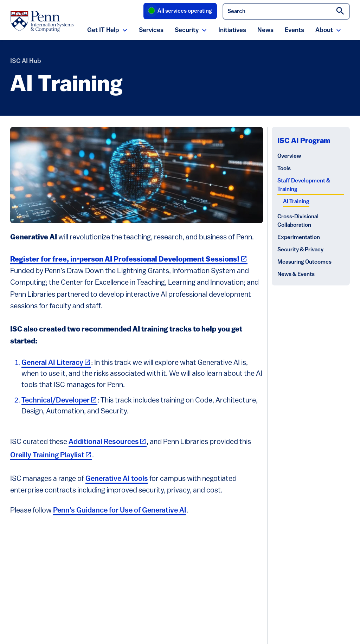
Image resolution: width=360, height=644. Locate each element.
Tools (284, 169)
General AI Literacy (56, 363)
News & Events (296, 275)
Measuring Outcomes (304, 262)
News (265, 30)
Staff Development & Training (304, 185)
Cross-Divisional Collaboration (298, 221)
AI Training (296, 202)
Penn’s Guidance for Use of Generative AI (120, 511)
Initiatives (232, 30)
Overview (289, 156)
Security (187, 30)
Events (294, 30)
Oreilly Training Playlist (51, 455)
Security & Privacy (300, 250)
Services (151, 30)
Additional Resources (108, 442)
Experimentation (299, 238)
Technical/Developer (59, 401)
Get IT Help (103, 30)
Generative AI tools (117, 479)
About (324, 30)
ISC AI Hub (26, 61)
